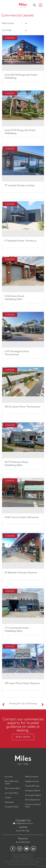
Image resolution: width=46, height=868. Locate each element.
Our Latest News (12, 793)
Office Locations (32, 777)
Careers (8, 798)
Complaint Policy (12, 807)
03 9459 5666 (24, 842)
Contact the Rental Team (33, 806)
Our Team (9, 777)
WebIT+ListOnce (28, 859)
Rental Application (33, 800)
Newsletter (9, 802)
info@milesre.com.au (24, 823)
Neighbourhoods (32, 781)
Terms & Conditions (29, 864)
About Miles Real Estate (12, 783)
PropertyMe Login (32, 786)
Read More (23, 737)
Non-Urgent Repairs (33, 795)
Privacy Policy (14, 864)
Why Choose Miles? (13, 788)
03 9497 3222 (24, 831)
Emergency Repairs (33, 791)
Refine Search (8, 23)
